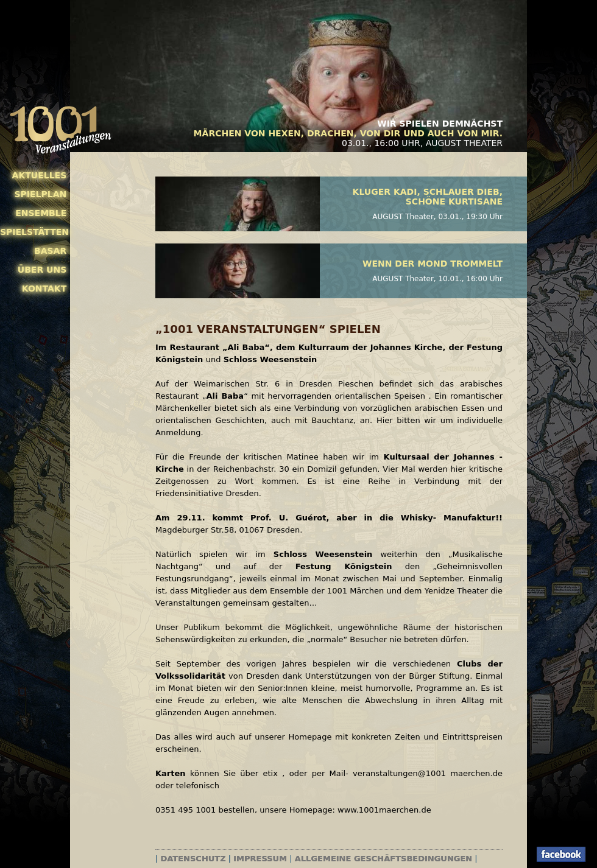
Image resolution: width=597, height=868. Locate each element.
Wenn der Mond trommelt (433, 264)
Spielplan (40, 194)
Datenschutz (193, 859)
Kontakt (44, 289)
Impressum (260, 859)
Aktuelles (40, 175)
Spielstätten (33, 232)
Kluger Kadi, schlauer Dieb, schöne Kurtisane (428, 197)
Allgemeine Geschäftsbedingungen (383, 859)
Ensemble (41, 213)
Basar (50, 251)
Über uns (42, 270)
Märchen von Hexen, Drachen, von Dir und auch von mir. (348, 133)
